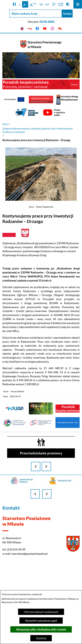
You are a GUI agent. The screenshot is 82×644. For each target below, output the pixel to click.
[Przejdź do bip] (30, 29)
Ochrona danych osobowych (41, 612)
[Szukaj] (67, 14)
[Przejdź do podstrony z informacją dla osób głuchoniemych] (60, 29)
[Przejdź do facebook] (37, 29)
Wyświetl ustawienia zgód (41, 621)
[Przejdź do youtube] (45, 29)
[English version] (22, 29)
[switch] (41, 4)
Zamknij (41, 638)
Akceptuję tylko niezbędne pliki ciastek (41, 629)
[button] (14, 4)
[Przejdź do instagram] (52, 29)
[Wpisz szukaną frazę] (36, 14)
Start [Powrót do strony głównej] (5, 124)
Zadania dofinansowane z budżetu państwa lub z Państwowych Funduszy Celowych (38, 130)
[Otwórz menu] (78, 4)
